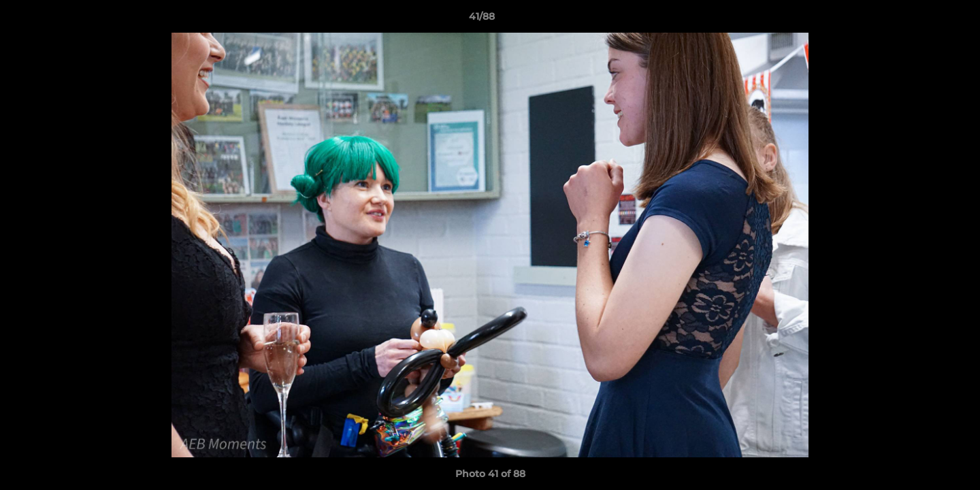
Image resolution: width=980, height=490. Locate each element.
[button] (923, 20)
